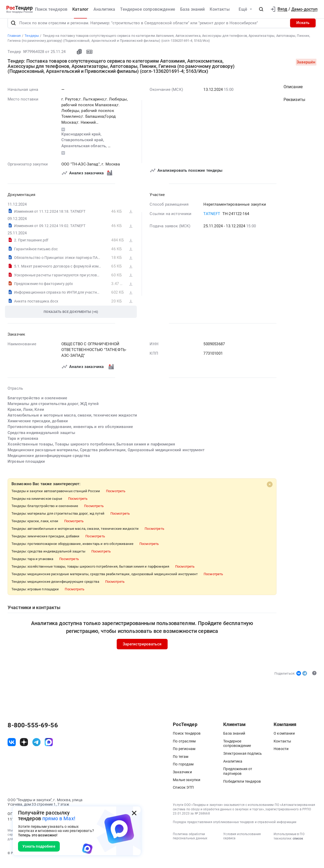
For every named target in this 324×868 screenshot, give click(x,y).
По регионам (184, 755)
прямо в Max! (59, 819)
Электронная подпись (243, 760)
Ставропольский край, (83, 146)
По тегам (181, 763)
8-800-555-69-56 (33, 732)
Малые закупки (187, 786)
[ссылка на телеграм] (36, 749)
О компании (284, 740)
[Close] (270, 491)
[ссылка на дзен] (24, 749)
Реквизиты (294, 106)
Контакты (220, 9)
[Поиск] (13, 29)
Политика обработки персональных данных (190, 843)
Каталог (80, 9)
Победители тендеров (242, 788)
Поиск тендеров (51, 9)
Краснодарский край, (82, 141)
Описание (293, 93)
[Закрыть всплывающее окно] (134, 813)
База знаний (193, 9)
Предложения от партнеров (238, 778)
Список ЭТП (183, 794)
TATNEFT (212, 220)
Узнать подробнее (39, 846)
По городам (183, 771)
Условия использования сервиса (242, 843)
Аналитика (104, 9)
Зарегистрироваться (142, 651)
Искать (303, 29)
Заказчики (182, 778)
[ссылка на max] (49, 749)
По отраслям (184, 747)
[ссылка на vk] (12, 749)
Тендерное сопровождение (148, 9)
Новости (281, 755)
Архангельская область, (85, 152)
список (298, 845)
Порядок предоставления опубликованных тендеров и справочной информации (235, 829)
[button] (261, 9)
